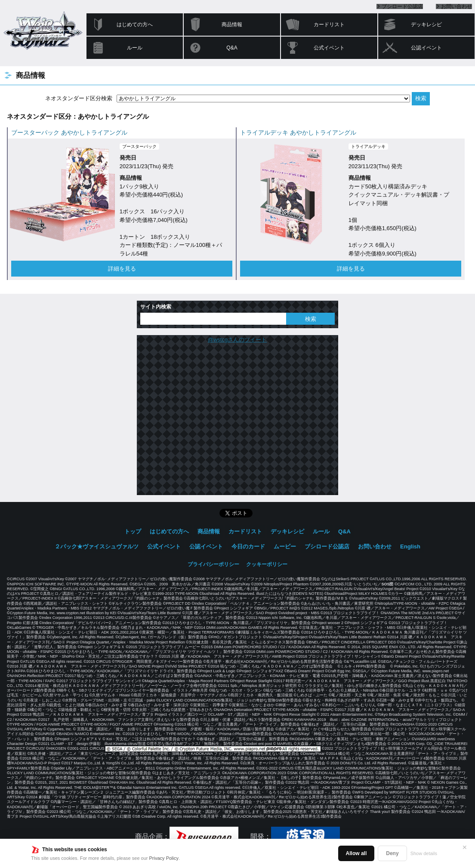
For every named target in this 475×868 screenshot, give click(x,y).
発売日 (128, 158)
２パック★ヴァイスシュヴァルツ (97, 546)
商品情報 (232, 25)
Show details (424, 853)
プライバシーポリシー (213, 564)
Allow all (356, 853)
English (410, 546)
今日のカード (248, 546)
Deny (392, 853)
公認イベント (426, 48)
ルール (135, 48)
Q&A (232, 48)
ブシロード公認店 (402, 6)
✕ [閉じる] (465, 847)
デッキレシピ (426, 25)
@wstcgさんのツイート (237, 340)
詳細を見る (122, 269)
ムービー (285, 546)
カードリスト (329, 25)
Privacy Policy (164, 858)
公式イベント (329, 48)
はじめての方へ (135, 25)
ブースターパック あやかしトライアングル (69, 132)
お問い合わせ (456, 6)
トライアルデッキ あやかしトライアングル (298, 132)
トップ (133, 531)
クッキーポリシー (267, 564)
